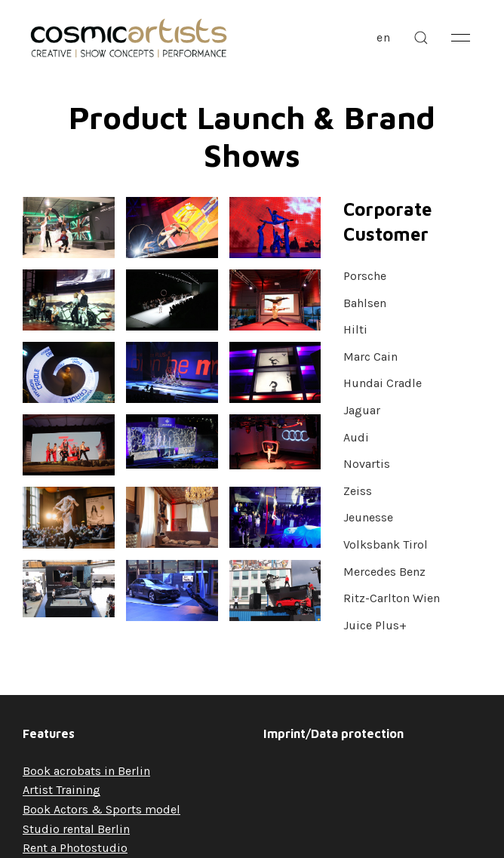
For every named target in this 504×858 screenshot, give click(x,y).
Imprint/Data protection (333, 733)
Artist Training (61, 790)
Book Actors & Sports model (101, 809)
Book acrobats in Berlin (86, 771)
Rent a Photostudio (75, 848)
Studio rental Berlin (76, 829)
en (384, 37)
